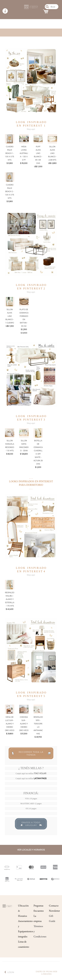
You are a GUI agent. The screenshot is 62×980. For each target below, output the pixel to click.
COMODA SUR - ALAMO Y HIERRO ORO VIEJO (24, 724)
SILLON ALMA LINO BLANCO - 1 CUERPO (10, 316)
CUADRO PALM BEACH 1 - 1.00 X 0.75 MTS (10, 153)
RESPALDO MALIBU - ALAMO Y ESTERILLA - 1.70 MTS (10, 599)
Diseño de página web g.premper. (46, 973)
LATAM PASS (40, 778)
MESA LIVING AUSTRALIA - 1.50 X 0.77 (24, 153)
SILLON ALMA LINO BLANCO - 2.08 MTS (52, 153)
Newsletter (54, 911)
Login (11, 972)
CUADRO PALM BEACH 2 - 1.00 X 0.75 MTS (10, 192)
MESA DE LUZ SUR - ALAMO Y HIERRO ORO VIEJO (10, 724)
